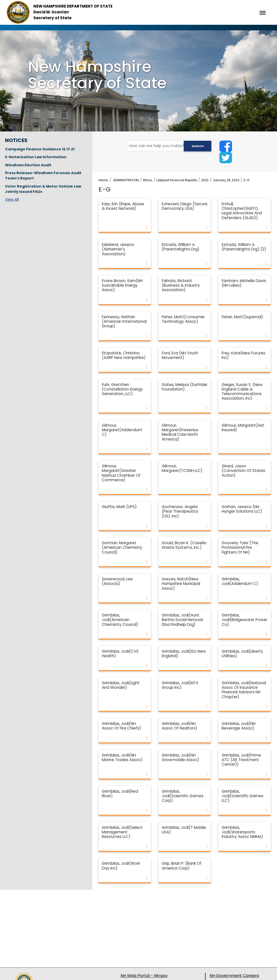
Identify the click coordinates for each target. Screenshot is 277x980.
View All (12, 199)
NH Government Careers (234, 976)
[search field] (169, 146)
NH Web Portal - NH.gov (144, 976)
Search (198, 146)
